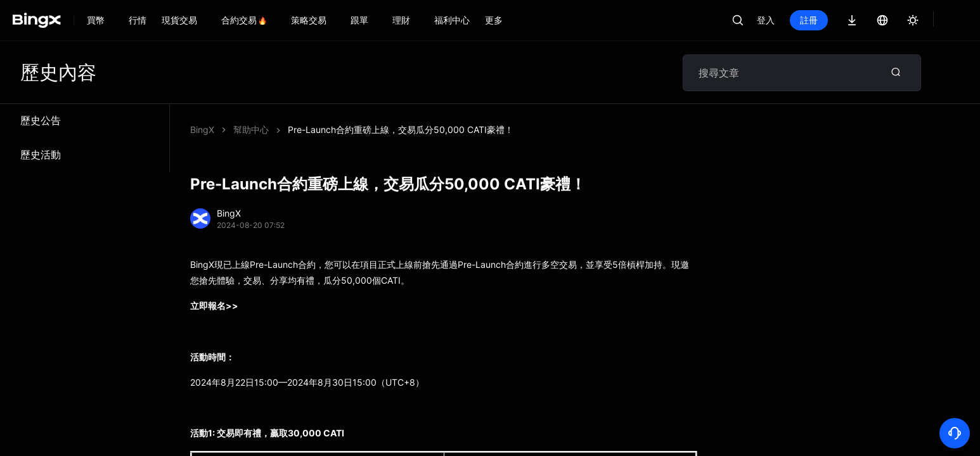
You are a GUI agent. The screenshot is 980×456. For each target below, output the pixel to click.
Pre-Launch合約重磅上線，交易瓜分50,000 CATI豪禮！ (401, 130)
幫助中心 (251, 130)
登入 (766, 20)
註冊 (809, 20)
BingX (202, 130)
